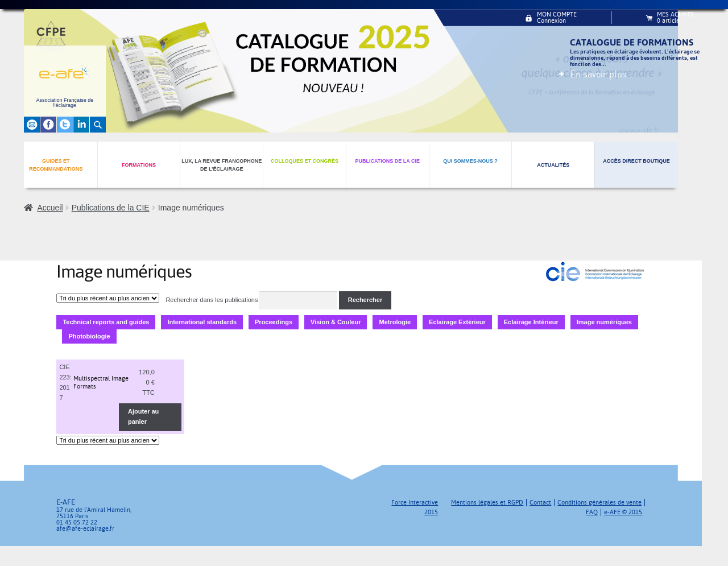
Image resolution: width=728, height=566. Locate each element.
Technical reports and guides (106, 322)
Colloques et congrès (305, 161)
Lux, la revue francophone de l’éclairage (222, 165)
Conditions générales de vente (599, 503)
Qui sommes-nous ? (470, 161)
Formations (139, 165)
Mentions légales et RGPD (487, 503)
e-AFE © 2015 (623, 512)
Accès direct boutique (636, 161)
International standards (202, 322)
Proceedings (274, 322)
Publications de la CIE (387, 161)
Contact (540, 503)
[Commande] (108, 298)
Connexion (551, 21)
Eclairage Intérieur (531, 322)
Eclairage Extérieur (457, 322)
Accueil (50, 208)
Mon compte (557, 15)
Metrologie (395, 322)
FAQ (592, 512)
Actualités (553, 165)
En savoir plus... (602, 74)
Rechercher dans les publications (212, 300)
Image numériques (604, 322)
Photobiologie (89, 336)
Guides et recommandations (56, 165)
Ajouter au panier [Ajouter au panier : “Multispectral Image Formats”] (143, 416)
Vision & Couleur (336, 322)
